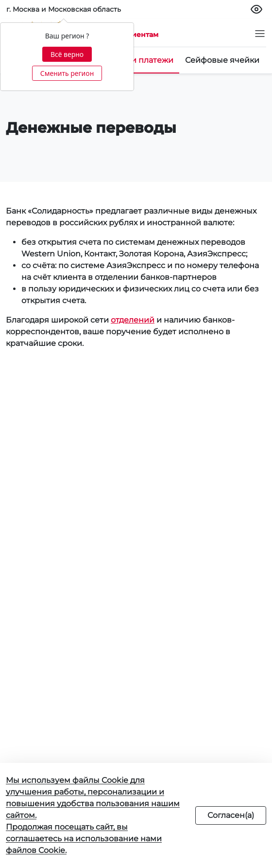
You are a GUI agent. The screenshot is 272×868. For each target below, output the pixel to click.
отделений (133, 320)
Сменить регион (67, 73)
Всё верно (67, 54)
